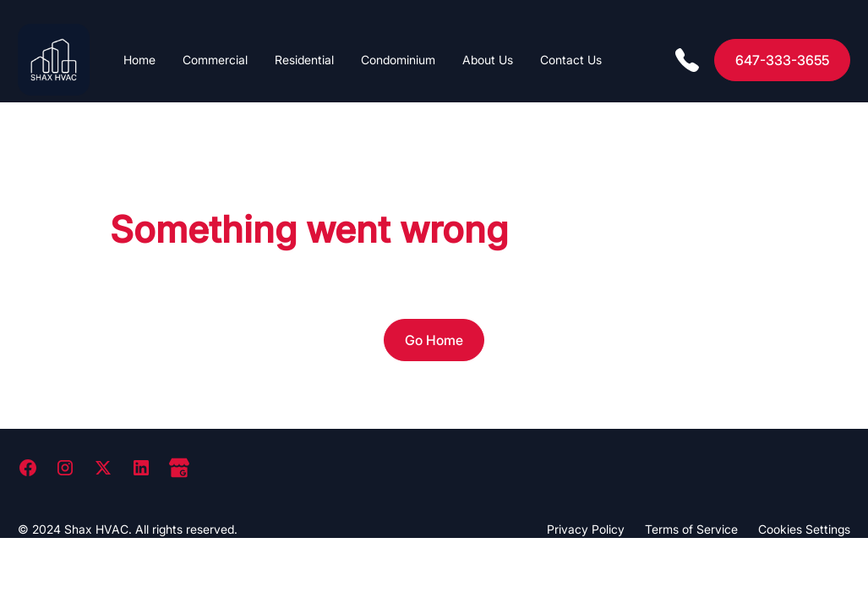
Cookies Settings (804, 529)
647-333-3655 (782, 60)
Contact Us (571, 60)
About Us (488, 60)
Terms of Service (691, 529)
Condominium (398, 60)
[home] (54, 60)
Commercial (215, 60)
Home (139, 60)
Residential (304, 60)
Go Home (434, 340)
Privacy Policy (586, 529)
